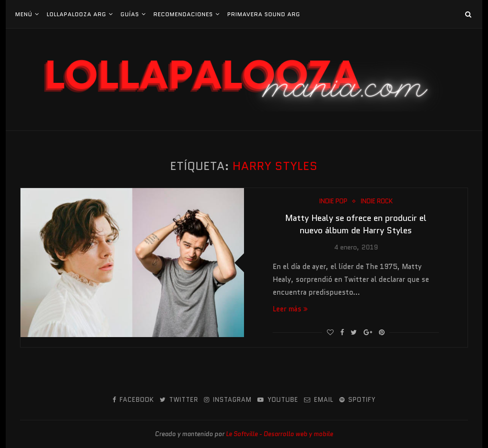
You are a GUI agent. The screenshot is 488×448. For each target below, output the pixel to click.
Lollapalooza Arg (76, 14)
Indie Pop (333, 201)
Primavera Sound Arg (264, 14)
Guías (130, 14)
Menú (24, 14)
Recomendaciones (183, 14)
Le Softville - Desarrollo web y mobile (280, 434)
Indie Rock (377, 201)
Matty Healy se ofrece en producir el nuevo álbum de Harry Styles (356, 224)
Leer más (290, 309)
